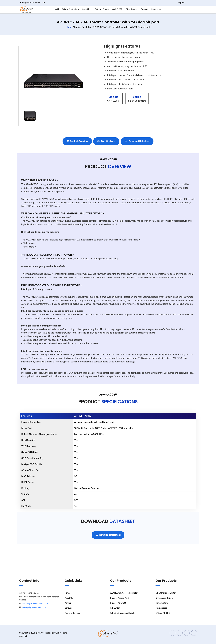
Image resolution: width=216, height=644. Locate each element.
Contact (144, 9)
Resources (156, 9)
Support (180, 2)
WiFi (57, 9)
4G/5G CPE (117, 9)
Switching (87, 9)
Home (52, 27)
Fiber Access (132, 9)
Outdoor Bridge (102, 9)
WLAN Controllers (71, 9)
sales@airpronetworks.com (32, 2)
